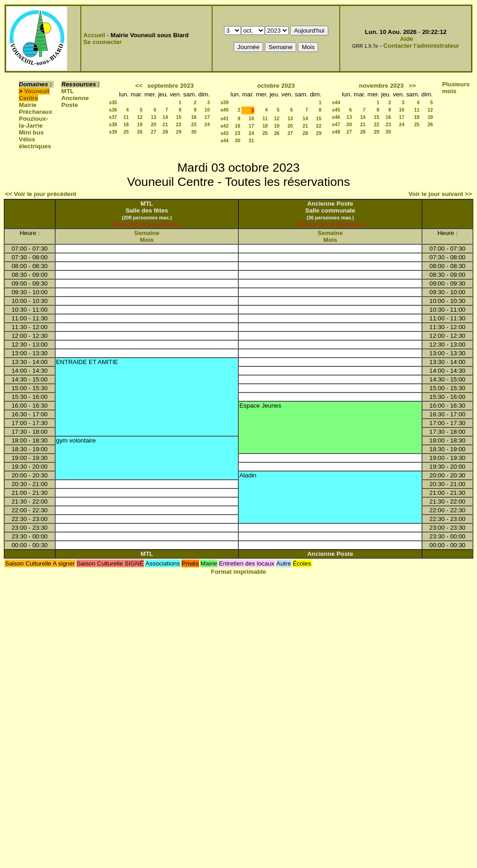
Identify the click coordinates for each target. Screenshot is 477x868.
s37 (113, 117)
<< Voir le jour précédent (41, 194)
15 (179, 117)
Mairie (28, 105)
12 (140, 117)
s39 (113, 132)
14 (165, 117)
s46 (336, 117)
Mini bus (31, 132)
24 (207, 124)
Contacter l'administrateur (421, 46)
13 (154, 117)
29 (179, 132)
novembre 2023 (381, 86)
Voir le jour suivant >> (440, 194)
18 (126, 124)
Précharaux (36, 112)
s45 (336, 110)
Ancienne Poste (75, 101)
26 (140, 132)
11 (126, 117)
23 (194, 124)
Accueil (94, 35)
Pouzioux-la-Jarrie (34, 122)
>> (412, 86)
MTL (68, 91)
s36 (113, 110)
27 (154, 132)
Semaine (147, 233)
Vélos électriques (35, 143)
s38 (113, 124)
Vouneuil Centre (34, 95)
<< (139, 86)
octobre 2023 (276, 86)
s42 (224, 126)
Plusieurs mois (456, 88)
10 (207, 110)
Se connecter (103, 42)
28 (165, 132)
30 (194, 132)
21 (165, 124)
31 (252, 140)
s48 (336, 132)
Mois (147, 240)
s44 (224, 140)
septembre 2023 (171, 86)
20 (154, 124)
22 (179, 124)
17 (207, 117)
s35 (113, 102)
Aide (407, 39)
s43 (224, 133)
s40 (224, 110)
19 (140, 124)
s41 (224, 118)
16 (194, 117)
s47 (336, 124)
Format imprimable (239, 572)
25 (126, 132)
